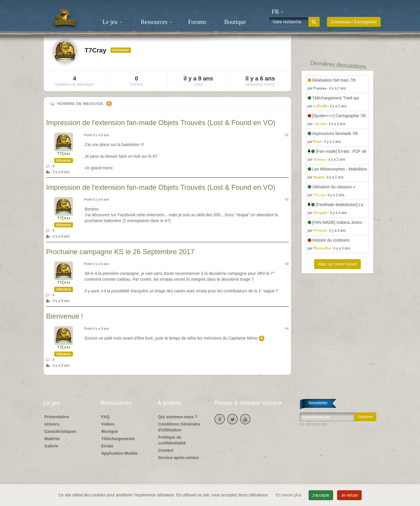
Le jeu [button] (112, 22)
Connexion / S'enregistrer (354, 22)
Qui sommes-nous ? (178, 417)
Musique (110, 431)
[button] (277, 12)
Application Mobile (119, 453)
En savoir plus (289, 495)
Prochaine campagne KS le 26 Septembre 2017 (120, 252)
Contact (166, 450)
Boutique (235, 22)
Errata (107, 446)
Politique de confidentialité (172, 440)
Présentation (57, 417)
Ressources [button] (156, 22)
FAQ (105, 417)
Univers (52, 424)
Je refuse (349, 495)
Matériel (52, 439)
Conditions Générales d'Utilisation (179, 427)
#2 (287, 199)
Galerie (51, 446)
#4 (287, 328)
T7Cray (64, 154)
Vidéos (108, 424)
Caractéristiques (60, 431)
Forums (197, 22)
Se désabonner (314, 424)
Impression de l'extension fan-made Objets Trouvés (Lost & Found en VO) (161, 123)
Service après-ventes (178, 458)
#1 (287, 135)
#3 (287, 264)
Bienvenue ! (65, 316)
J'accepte (321, 495)
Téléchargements (118, 439)
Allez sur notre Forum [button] (337, 264)
